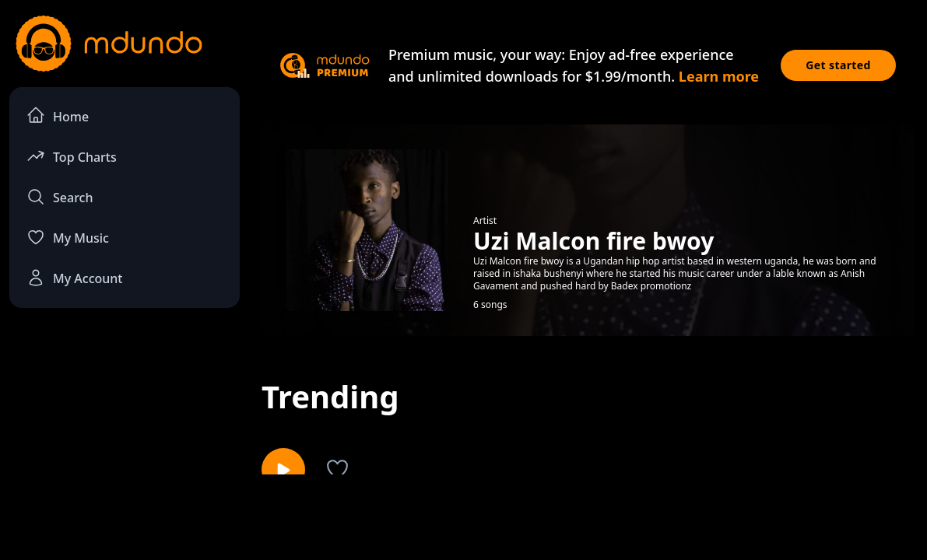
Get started (838, 65)
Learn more (719, 76)
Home (58, 115)
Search (60, 197)
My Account (74, 278)
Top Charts (72, 156)
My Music (68, 237)
